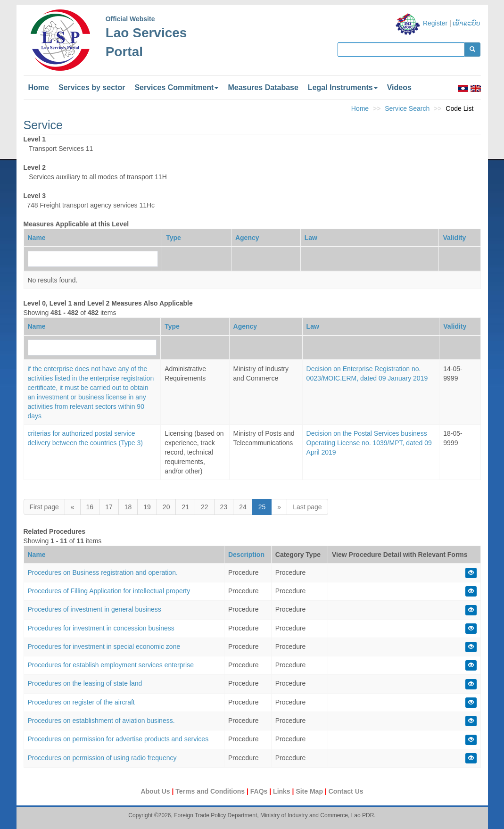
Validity (454, 238)
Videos (399, 87)
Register (435, 23)
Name (37, 238)
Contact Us (346, 791)
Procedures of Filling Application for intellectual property (109, 591)
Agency (247, 238)
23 (224, 507)
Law (311, 238)
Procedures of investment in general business (95, 609)
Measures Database (263, 87)
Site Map (310, 791)
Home (39, 87)
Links (282, 791)
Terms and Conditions (211, 791)
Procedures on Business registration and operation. (103, 572)
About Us (156, 791)
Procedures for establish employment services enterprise (111, 665)
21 (185, 507)
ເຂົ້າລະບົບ (467, 23)
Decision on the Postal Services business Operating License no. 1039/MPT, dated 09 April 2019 (369, 443)
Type (174, 238)
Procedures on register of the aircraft (81, 702)
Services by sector (92, 87)
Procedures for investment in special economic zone (104, 647)
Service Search (407, 108)
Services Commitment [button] (176, 87)
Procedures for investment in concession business (101, 628)
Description (246, 555)
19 (147, 507)
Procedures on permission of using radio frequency (102, 758)
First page (44, 507)
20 (166, 507)
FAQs (260, 791)
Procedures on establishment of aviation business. (101, 721)
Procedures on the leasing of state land (85, 683)
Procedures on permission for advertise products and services (118, 739)
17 (109, 507)
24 (243, 507)
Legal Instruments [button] (343, 87)
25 (262, 507)
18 (128, 507)
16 (90, 507)
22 (205, 507)
